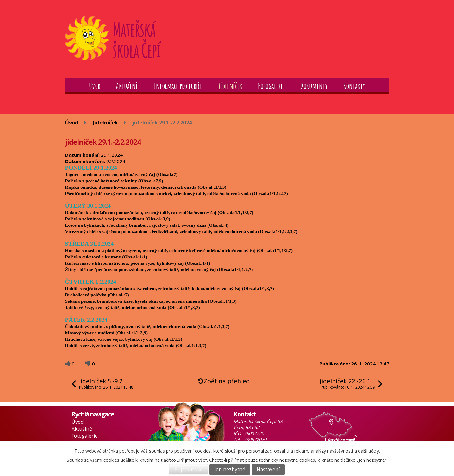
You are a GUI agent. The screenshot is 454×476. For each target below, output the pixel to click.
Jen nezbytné (230, 470)
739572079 (255, 439)
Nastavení (268, 470)
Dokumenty (314, 86)
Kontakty (354, 86)
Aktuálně (127, 86)
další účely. (369, 451)
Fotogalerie (271, 86)
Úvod (95, 86)
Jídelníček (230, 86)
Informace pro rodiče (178, 86)
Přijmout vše (189, 470)
